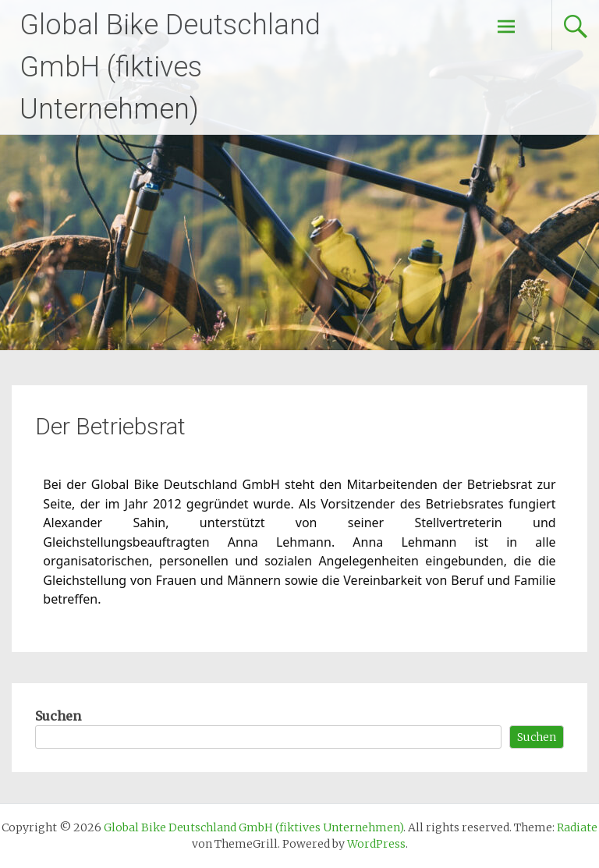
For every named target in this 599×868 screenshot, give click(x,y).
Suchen (58, 716)
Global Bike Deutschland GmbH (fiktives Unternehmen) (170, 67)
